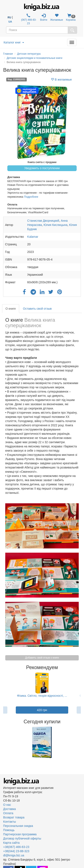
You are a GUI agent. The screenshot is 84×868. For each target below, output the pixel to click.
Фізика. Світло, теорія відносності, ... (42, 696)
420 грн (42, 710)
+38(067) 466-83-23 (16, 847)
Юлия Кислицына (56, 225)
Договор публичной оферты (22, 838)
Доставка (9, 809)
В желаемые (61, 80)
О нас (7, 805)
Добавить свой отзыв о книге (42, 658)
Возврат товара (14, 817)
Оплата (8, 813)
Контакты (9, 822)
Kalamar (33, 237)
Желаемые (57, 17)
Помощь (9, 830)
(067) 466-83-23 (28, 19)
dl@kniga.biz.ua (14, 855)
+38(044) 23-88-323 (16, 851)
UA (10, 22)
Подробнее (31, 197)
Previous (4, 742)
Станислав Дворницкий (43, 221)
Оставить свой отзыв (37, 309)
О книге (11, 309)
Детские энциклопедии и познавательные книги (35, 58)
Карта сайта (11, 843)
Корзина (71, 17)
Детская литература (29, 54)
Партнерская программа (20, 834)
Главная (8, 54)
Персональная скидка (18, 826)
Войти (44, 17)
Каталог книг (14, 42)
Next (80, 742)
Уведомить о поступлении (42, 168)
